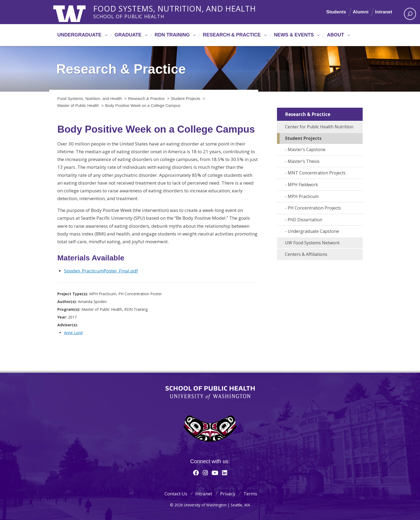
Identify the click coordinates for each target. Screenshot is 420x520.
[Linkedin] (225, 473)
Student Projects (303, 138)
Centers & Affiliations (306, 254)
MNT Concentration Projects (317, 173)
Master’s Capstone (307, 149)
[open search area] (410, 14)
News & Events (294, 35)
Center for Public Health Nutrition (319, 127)
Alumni (361, 12)
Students (336, 12)
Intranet (384, 12)
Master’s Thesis (304, 161)
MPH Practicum (303, 196)
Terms (250, 494)
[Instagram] (205, 473)
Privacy (228, 494)
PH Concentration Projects (314, 208)
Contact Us (176, 494)
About (335, 35)
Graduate (128, 35)
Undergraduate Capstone (313, 231)
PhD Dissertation (305, 220)
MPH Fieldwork (303, 185)
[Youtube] (215, 473)
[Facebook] (196, 473)
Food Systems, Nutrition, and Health (176, 8)
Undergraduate (79, 35)
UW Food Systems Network (312, 243)
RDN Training (172, 35)
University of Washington (75, 12)
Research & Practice (232, 35)
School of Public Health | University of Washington (210, 393)
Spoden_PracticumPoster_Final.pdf (101, 271)
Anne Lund (73, 333)
